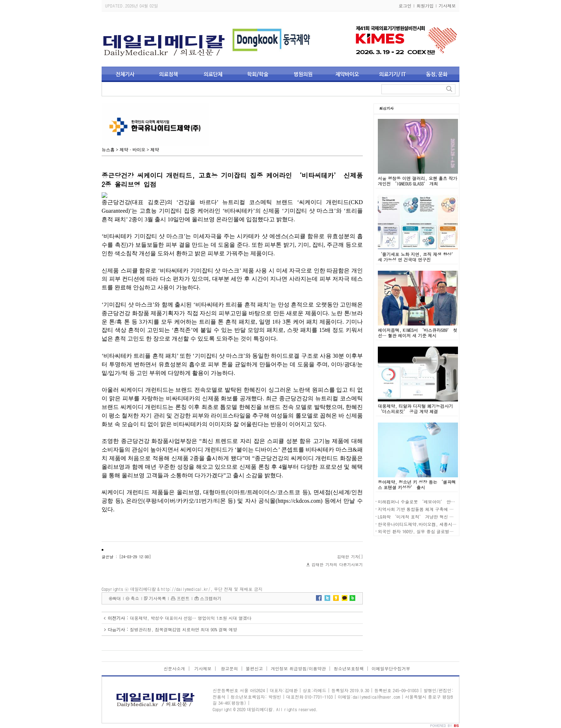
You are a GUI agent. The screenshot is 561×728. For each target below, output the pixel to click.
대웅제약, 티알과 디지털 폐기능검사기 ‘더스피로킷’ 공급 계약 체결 (415, 409)
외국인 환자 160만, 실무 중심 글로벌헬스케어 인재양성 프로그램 (441, 531)
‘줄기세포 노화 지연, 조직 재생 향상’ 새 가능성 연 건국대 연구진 (417, 257)
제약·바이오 (132, 150)
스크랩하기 (211, 598)
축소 (135, 598)
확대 (117, 598)
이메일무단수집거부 (391, 668)
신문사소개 (174, 668)
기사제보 (447, 6)
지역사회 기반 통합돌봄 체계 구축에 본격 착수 (423, 509)
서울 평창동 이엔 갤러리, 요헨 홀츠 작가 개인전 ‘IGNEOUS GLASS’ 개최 (418, 181)
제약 (155, 150)
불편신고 (254, 668)
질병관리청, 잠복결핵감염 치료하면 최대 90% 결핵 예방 (184, 629)
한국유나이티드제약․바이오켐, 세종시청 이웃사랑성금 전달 (436, 524)
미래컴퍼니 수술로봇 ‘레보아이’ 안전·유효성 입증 (430, 502)
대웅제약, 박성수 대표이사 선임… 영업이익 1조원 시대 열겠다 (191, 618)
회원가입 (425, 6)
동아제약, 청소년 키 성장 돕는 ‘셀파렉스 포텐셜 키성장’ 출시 (417, 484)
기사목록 (157, 598)
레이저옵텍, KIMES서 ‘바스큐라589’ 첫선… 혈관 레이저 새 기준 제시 (418, 333)
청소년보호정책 (349, 668)
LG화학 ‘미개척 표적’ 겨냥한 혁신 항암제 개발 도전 (430, 517)
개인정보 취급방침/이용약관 (298, 668)
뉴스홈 (108, 150)
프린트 (183, 598)
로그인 (405, 6)
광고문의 (229, 668)
